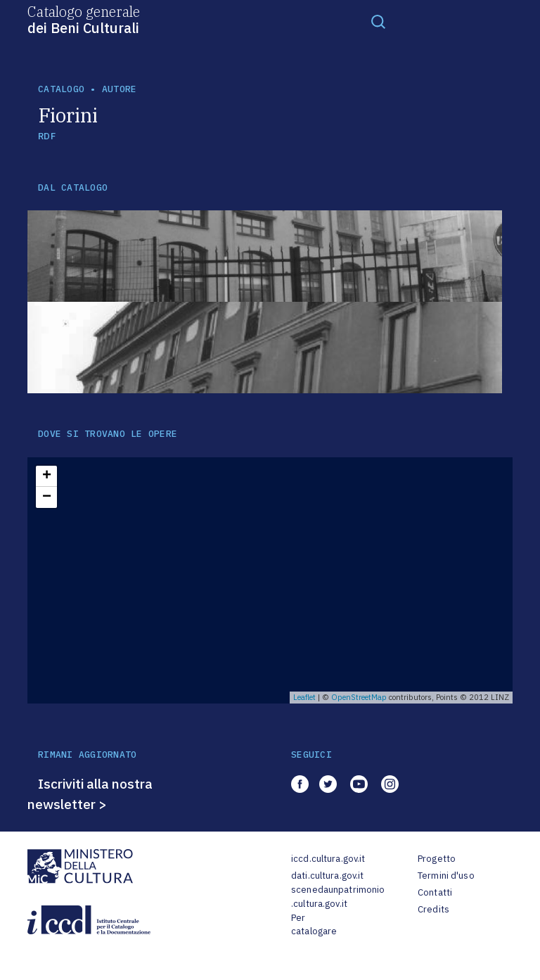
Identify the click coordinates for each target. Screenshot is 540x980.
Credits (433, 909)
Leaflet (304, 697)
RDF (47, 136)
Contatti (435, 892)
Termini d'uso (446, 876)
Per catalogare (314, 925)
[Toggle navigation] (378, 21)
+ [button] (47, 476)
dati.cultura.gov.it (327, 876)
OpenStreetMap (359, 697)
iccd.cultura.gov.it (328, 859)
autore (120, 89)
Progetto (437, 859)
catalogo (61, 89)
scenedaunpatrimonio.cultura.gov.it (338, 897)
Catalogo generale (84, 19)
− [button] (47, 497)
